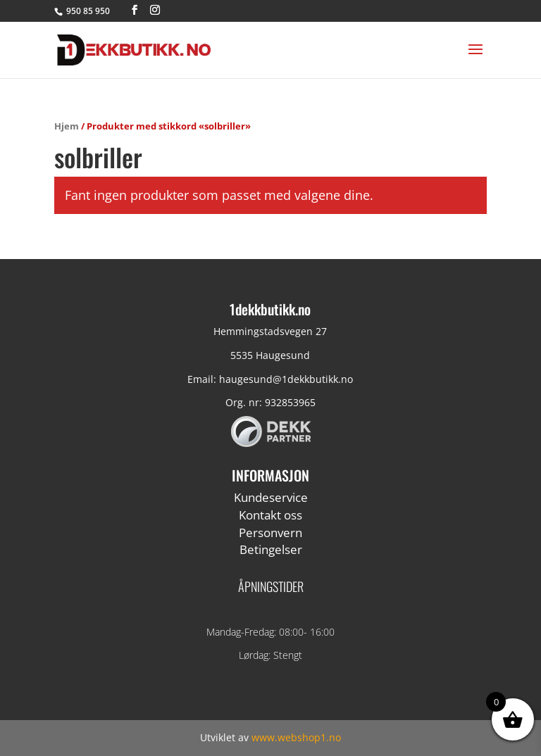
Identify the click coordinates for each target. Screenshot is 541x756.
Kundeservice (271, 497)
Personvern (270, 533)
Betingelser (271, 549)
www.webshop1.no (296, 737)
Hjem (67, 126)
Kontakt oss (270, 515)
